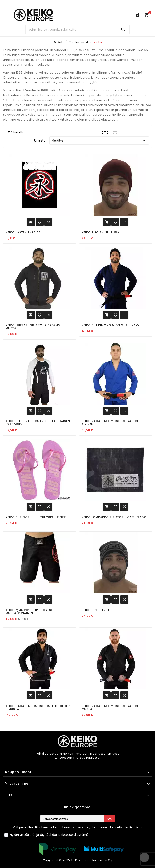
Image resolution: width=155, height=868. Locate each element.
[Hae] (72, 30)
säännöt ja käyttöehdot (40, 835)
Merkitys (99, 140)
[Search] (123, 30)
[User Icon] (138, 15)
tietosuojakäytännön (76, 835)
